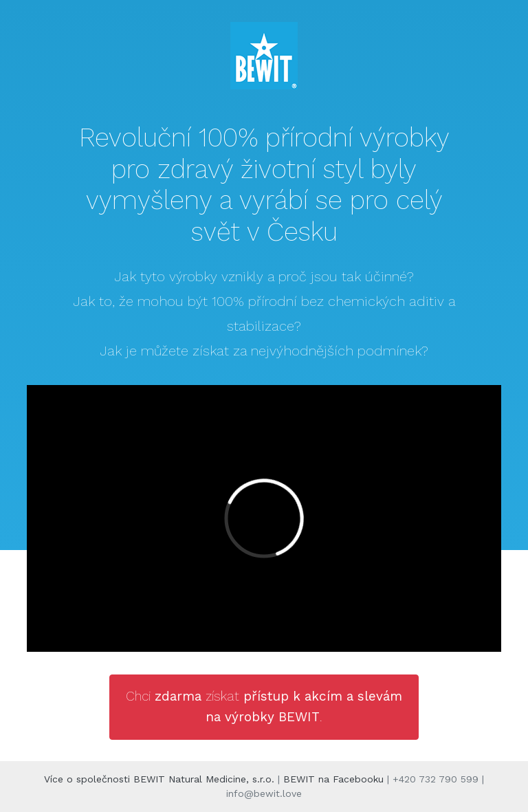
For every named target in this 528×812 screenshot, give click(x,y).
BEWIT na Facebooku (333, 779)
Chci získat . (264, 706)
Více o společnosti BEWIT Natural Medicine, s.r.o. (159, 779)
